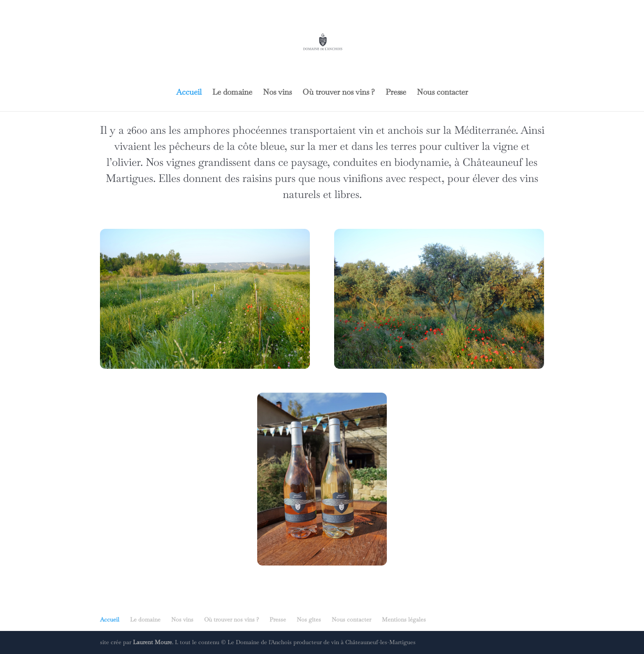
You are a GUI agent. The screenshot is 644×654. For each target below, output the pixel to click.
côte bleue (260, 146)
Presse (396, 93)
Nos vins (277, 93)
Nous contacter (442, 93)
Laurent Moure (152, 642)
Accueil (189, 93)
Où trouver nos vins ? (339, 93)
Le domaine (232, 93)
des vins (520, 178)
